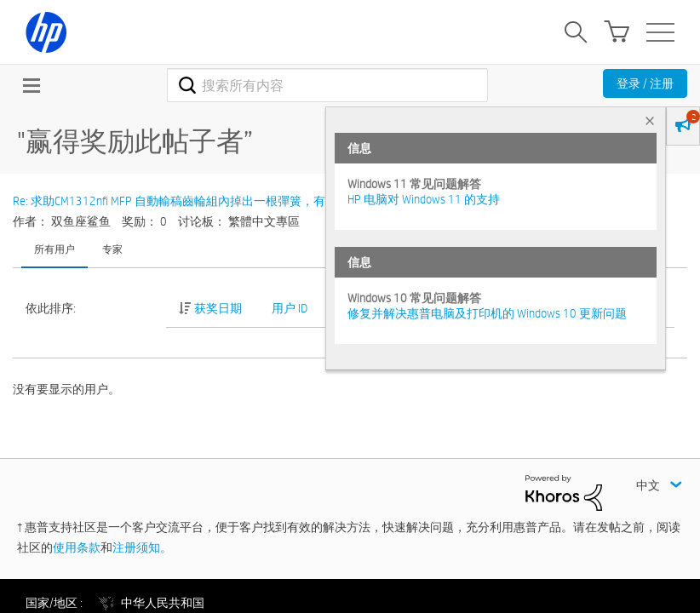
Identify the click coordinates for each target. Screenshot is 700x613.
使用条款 (77, 547)
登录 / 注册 (645, 83)
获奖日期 (218, 308)
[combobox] (327, 85)
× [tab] (650, 120)
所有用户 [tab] (55, 249)
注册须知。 (142, 547)
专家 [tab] (112, 249)
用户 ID (290, 308)
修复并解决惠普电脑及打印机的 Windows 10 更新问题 (487, 313)
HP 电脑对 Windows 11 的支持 (424, 199)
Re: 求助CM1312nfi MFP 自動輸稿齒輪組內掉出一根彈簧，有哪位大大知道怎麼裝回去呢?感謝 (255, 201)
